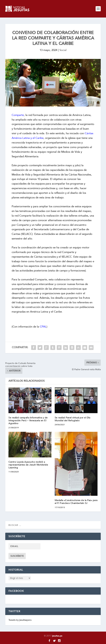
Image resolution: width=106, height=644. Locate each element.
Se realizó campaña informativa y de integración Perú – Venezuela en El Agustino (28, 421)
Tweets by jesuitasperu (20, 620)
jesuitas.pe (57, 636)
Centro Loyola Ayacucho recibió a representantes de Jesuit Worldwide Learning (28, 465)
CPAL (43, 327)
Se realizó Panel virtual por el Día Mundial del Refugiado (73, 419)
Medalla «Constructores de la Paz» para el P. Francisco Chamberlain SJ (76, 502)
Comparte (18, 115)
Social (63, 50)
